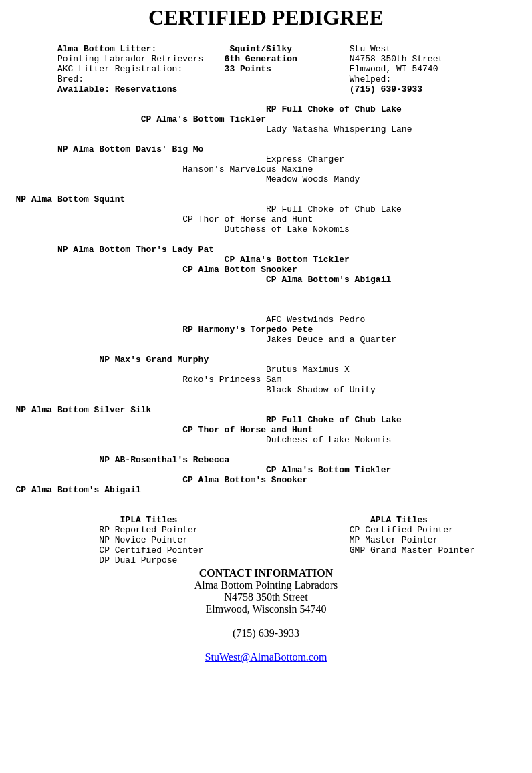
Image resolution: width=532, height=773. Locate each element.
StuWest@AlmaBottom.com (266, 761)
